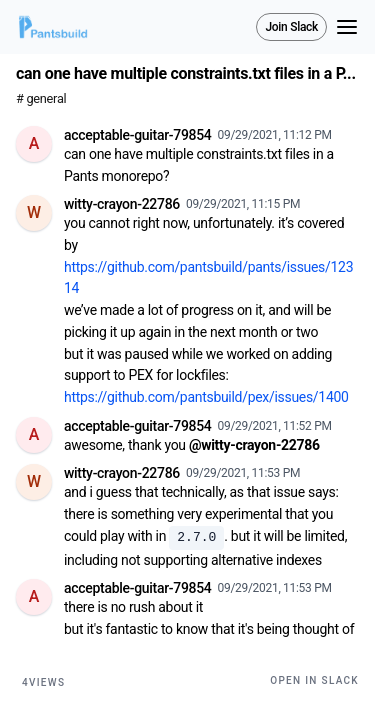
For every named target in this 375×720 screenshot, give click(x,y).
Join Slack (291, 27)
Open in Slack (314, 680)
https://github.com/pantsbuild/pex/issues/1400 (206, 397)
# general (41, 98)
